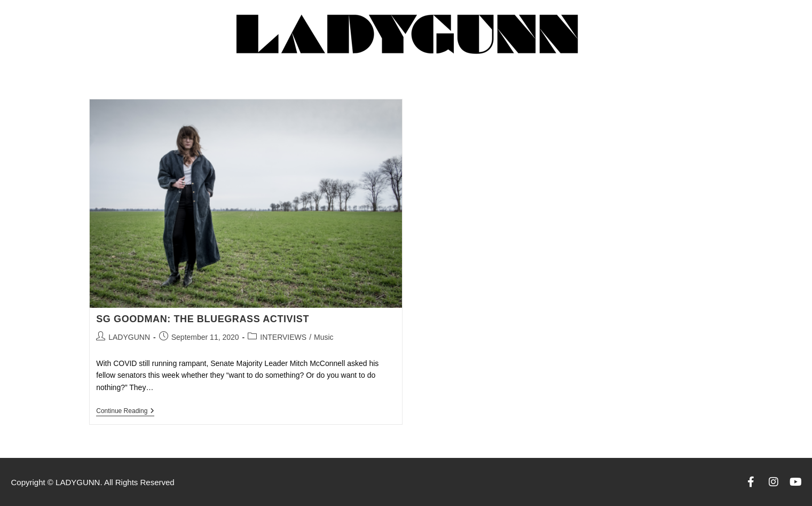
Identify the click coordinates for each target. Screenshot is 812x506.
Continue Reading (125, 411)
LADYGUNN (129, 337)
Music (324, 337)
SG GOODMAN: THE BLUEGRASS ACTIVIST (203, 319)
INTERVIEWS (283, 337)
